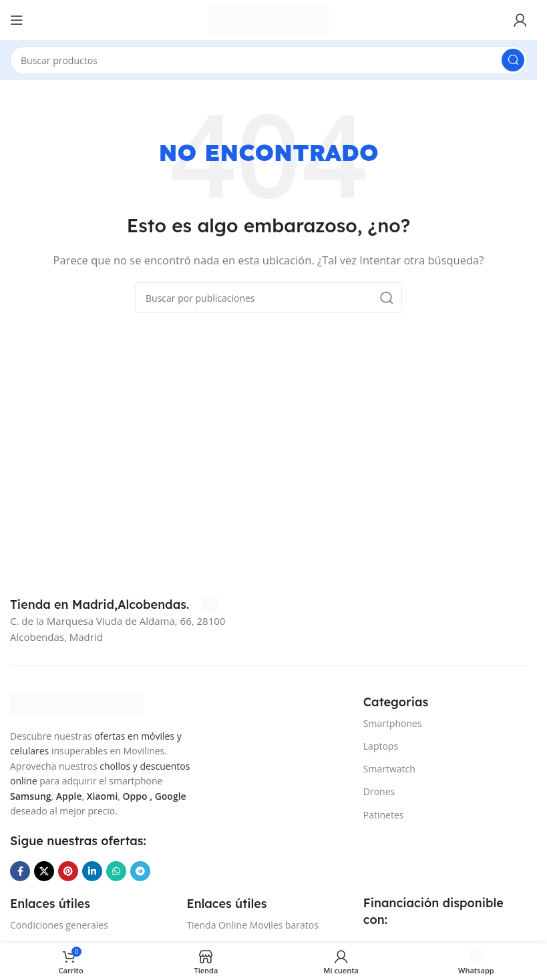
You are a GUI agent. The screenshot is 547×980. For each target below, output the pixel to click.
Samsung (31, 796)
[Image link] (77, 703)
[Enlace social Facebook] (20, 871)
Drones (379, 791)
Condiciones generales (59, 925)
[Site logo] (268, 19)
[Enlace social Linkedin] (92, 871)
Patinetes (384, 815)
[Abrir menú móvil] (17, 20)
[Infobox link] (114, 605)
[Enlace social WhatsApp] (116, 871)
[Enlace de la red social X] (44, 871)
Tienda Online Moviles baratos (252, 925)
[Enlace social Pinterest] (68, 871)
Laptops (381, 746)
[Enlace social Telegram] (140, 871)
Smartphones (393, 723)
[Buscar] (268, 60)
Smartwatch (389, 769)
